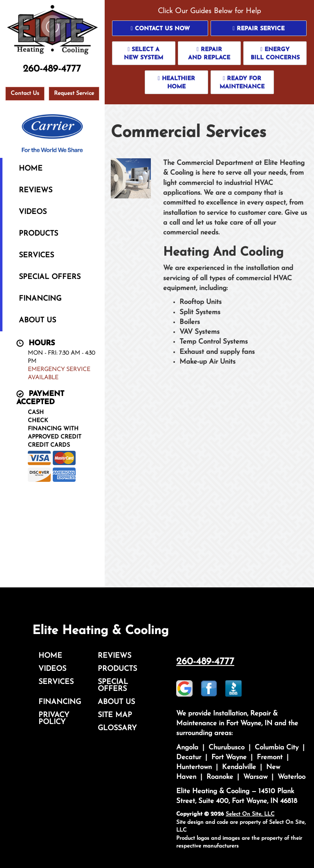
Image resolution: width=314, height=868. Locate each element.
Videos (33, 212)
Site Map (115, 715)
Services (36, 255)
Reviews (36, 190)
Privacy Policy (54, 719)
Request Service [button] (74, 93)
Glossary (117, 728)
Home (31, 169)
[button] (160, 28)
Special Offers (50, 277)
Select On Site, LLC (250, 814)
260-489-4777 (205, 662)
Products (38, 234)
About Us (37, 320)
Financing (40, 299)
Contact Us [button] (25, 93)
